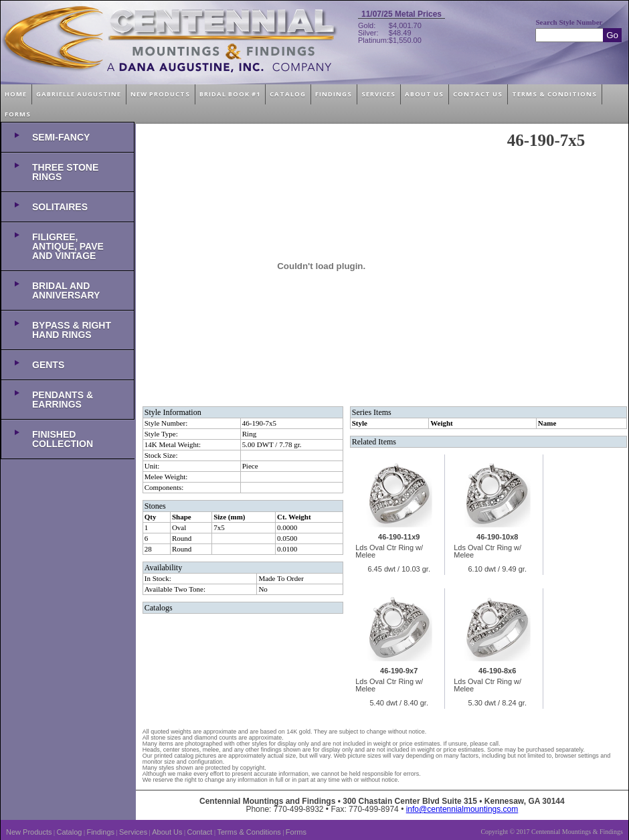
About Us (167, 832)
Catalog (70, 832)
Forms (296, 832)
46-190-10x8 (497, 537)
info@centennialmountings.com (462, 809)
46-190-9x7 (399, 671)
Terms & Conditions (249, 832)
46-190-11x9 (399, 537)
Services (133, 832)
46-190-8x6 (497, 671)
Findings (100, 832)
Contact (200, 832)
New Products (29, 832)
